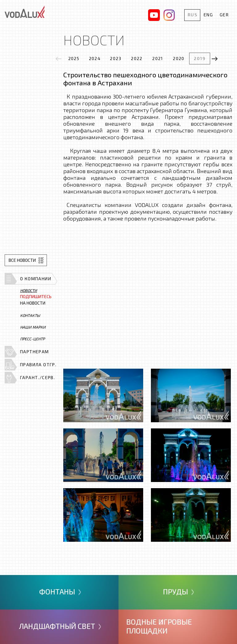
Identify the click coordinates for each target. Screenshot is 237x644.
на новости (36, 300)
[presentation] (59, 59)
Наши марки (33, 327)
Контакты (30, 315)
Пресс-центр (32, 339)
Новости (29, 290)
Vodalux (25, 12)
